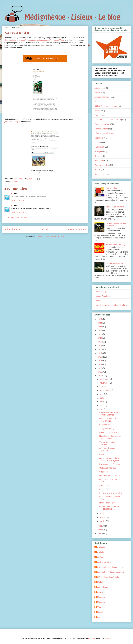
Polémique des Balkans (109, 464)
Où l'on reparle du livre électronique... (109, 508)
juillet (102, 398)
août (102, 394)
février (103, 517)
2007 (100, 533)
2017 (100, 349)
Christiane (102, 552)
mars (102, 514)
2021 (100, 334)
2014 (100, 361)
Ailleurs (15, 182)
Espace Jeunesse (102, 124)
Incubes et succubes (115, 263)
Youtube (98, 301)
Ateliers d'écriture (102, 97)
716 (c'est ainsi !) (107, 429)
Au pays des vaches (108, 432)
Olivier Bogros (103, 587)
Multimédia (99, 147)
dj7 (12, 193)
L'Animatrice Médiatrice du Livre (111, 567)
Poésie (97, 170)
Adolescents (100, 88)
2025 (100, 319)
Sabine (100, 592)
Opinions (98, 156)
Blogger (108, 638)
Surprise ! (103, 472)
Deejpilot (92, 638)
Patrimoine (99, 161)
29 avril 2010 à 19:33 (19, 212)
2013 (100, 364)
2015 (100, 357)
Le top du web (105, 425)
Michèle (101, 582)
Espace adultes (101, 129)
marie (100, 617)
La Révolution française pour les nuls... (116, 225)
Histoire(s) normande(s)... (117, 245)
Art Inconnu (104, 485)
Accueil (45, 229)
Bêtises (98, 111)
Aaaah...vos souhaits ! (116, 207)
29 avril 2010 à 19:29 (19, 200)
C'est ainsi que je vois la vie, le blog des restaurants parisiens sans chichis (34, 40)
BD (96, 102)
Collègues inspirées (108, 468)
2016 (100, 353)
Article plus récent (13, 229)
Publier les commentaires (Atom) (51, 237)
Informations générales (104, 133)
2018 (100, 346)
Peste (102, 454)
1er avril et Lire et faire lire (111, 493)
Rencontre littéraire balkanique (108, 420)
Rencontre (104, 489)
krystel (100, 612)
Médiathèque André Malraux (109, 577)
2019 (100, 342)
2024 (100, 323)
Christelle (101, 547)
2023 (100, 327)
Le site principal (101, 292)
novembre (104, 383)
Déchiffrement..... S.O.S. (110, 476)
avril (102, 409)
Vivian (100, 607)
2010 (100, 376)
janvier (103, 521)
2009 (100, 526)
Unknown (101, 597)
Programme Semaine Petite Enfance (108, 414)
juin (102, 402)
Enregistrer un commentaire (19, 218)
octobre (103, 387)
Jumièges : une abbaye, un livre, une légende (110, 459)
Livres (97, 142)
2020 (100, 338)
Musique (98, 151)
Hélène (100, 557)
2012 (100, 368)
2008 (100, 530)
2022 (100, 330)
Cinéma (98, 115)
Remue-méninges (107, 503)
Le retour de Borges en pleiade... (109, 449)
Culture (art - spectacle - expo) (108, 120)
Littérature (99, 138)
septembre (105, 390)
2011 (100, 372)
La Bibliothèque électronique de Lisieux (111, 305)
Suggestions (100, 174)
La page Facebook (103, 296)
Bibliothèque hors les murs (106, 106)
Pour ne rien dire (102, 165)
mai (102, 405)
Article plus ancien (77, 229)
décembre (104, 379)
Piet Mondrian (112, 188)
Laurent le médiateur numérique (111, 572)
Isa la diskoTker (104, 562)
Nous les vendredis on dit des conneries (110, 437)
